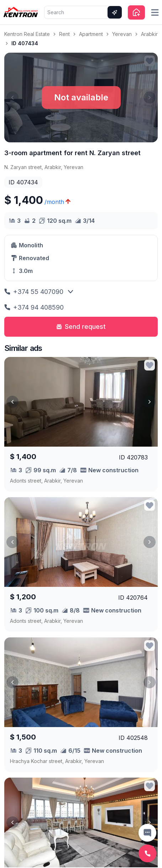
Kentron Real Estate (27, 34)
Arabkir (149, 34)
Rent (64, 34)
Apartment (91, 34)
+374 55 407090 (34, 292)
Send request (81, 327)
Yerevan (122, 34)
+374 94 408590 (34, 307)
